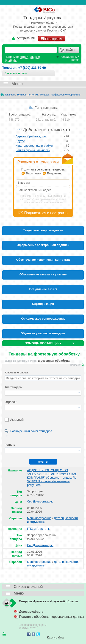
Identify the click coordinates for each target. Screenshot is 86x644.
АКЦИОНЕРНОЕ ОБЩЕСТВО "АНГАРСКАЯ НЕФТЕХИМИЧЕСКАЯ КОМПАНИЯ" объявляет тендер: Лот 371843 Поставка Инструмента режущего (52, 478)
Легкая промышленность (33, 150)
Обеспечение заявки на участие (43, 274)
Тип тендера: (14, 387)
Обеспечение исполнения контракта (43, 260)
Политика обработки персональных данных (51, 617)
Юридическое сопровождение (43, 319)
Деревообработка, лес (31, 136)
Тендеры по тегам (27, 95)
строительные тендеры (22, 58)
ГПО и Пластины (39, 529)
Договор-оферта (31, 612)
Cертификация (43, 304)
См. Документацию (40, 501)
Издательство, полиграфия (34, 146)
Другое (20, 141)
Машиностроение (39, 518)
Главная (10, 95)
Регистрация (52, 39)
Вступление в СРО (43, 289)
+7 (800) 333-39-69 (32, 68)
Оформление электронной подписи (43, 245)
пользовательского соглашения (43, 202)
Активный (17, 420)
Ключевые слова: (17, 372)
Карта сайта (55, 637)
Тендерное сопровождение (43, 230)
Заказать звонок (16, 73)
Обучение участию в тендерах (43, 333)
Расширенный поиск (67, 58)
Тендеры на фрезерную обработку (60, 95)
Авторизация (25, 38)
